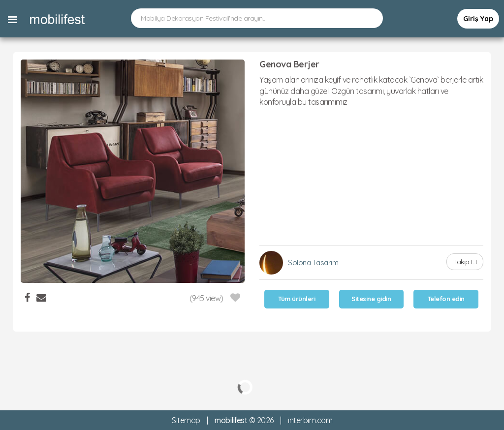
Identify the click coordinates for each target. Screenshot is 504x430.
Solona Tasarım (313, 262)
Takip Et (465, 262)
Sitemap (186, 420)
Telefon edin (446, 299)
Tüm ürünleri (297, 299)
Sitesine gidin (371, 299)
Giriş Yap (478, 19)
